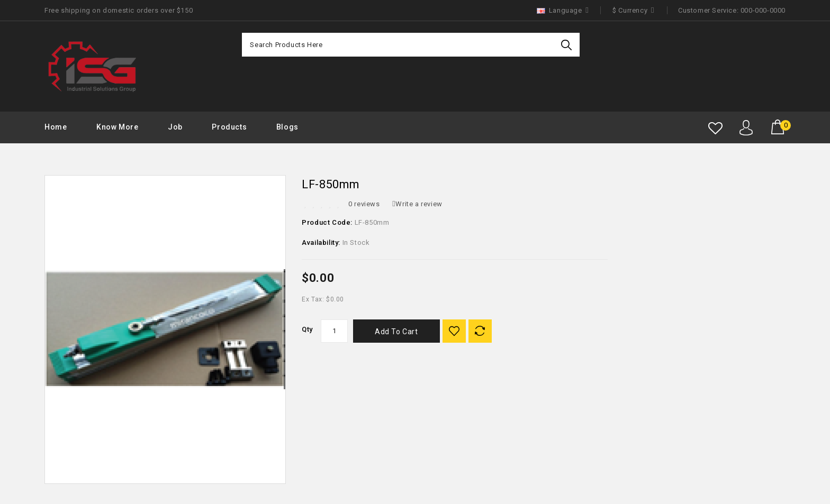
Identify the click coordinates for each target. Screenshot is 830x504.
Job (175, 127)
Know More (117, 127)
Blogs (287, 127)
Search (568, 45)
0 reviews (364, 204)
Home (56, 127)
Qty (307, 329)
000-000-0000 (763, 10)
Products (229, 127)
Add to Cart (396, 332)
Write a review (417, 204)
